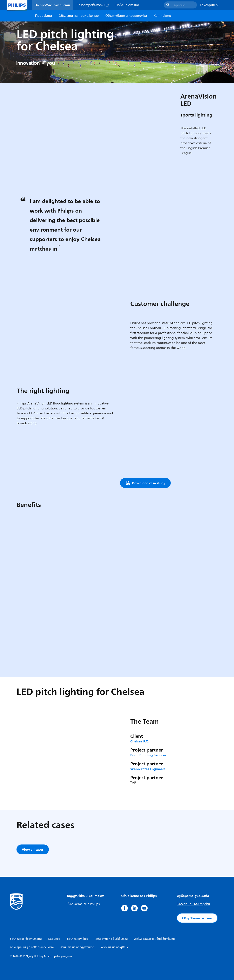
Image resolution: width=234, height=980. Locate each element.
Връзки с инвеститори (26, 939)
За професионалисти (53, 5)
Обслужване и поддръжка (126, 16)
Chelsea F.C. (139, 741)
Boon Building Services (148, 755)
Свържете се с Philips (83, 904)
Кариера (54, 939)
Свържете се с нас (197, 918)
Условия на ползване (115, 947)
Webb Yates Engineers (148, 769)
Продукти (44, 16)
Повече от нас (127, 5)
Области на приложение (79, 16)
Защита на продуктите (77, 947)
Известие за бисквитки (111, 939)
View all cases (33, 849)
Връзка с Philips (78, 939)
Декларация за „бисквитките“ (155, 939)
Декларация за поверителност (32, 947)
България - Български (193, 904)
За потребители (93, 5)
